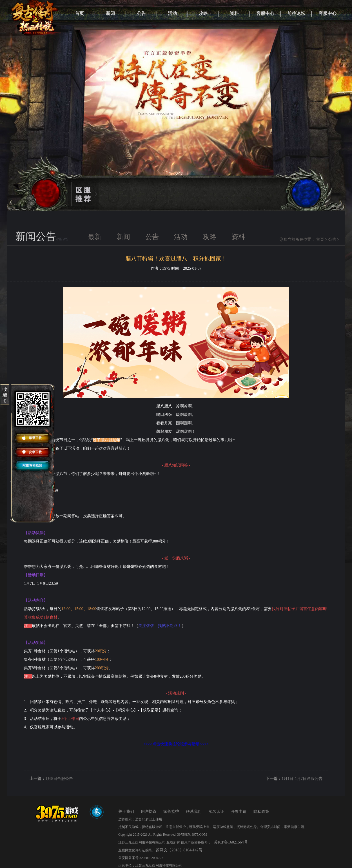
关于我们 (126, 812)
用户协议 (149, 812)
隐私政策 (261, 812)
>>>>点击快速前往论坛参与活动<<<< (176, 744)
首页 (79, 13)
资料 (234, 13)
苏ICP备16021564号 (231, 842)
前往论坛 (296, 13)
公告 (141, 13)
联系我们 (194, 812)
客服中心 (265, 13)
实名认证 (216, 812)
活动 (172, 13)
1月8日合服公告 (59, 779)
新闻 (110, 13)
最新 (95, 237)
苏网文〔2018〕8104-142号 (179, 850)
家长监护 (171, 812)
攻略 (203, 13)
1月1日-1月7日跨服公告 (302, 779)
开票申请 (239, 812)
